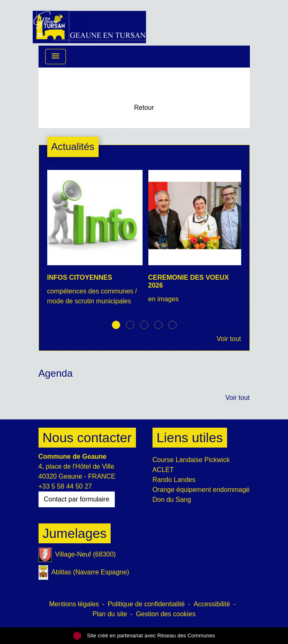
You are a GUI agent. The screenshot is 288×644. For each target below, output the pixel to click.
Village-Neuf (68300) (77, 555)
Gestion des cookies (166, 614)
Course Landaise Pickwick (191, 460)
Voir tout (229, 339)
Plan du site (110, 614)
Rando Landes (174, 480)
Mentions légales (74, 604)
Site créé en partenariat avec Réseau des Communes (144, 636)
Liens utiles (190, 438)
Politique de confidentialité (146, 604)
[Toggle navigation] (56, 57)
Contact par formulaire (77, 499)
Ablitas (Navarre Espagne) (84, 573)
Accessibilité (212, 604)
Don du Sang (172, 500)
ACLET (163, 470)
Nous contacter (87, 438)
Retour (144, 108)
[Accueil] (90, 23)
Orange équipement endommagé (201, 490)
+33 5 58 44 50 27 (65, 486)
